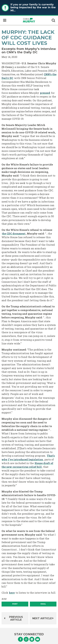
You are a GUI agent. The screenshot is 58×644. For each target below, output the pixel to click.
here (12, 593)
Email (43, 604)
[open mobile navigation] (5, 20)
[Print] (15, 604)
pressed (45, 93)
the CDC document (14, 234)
